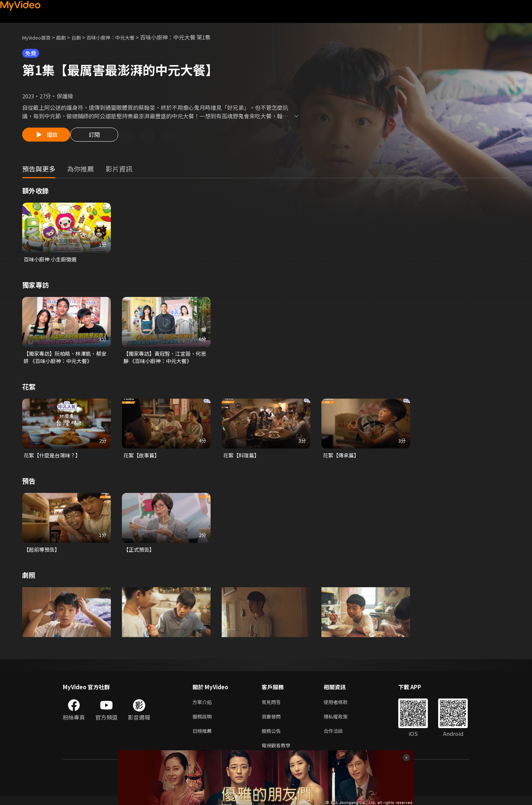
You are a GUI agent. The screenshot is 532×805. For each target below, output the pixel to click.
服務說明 (204, 723)
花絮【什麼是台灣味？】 (54, 459)
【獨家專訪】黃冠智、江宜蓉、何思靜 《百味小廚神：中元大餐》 (165, 360)
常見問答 (273, 707)
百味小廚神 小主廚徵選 (52, 261)
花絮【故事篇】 (143, 459)
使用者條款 (342, 707)
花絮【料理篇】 (243, 459)
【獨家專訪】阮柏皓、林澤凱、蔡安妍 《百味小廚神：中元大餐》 (65, 360)
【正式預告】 (140, 554)
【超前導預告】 (43, 554)
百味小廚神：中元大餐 (122, 37)
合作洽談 (339, 738)
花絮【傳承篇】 (342, 459)
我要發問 (273, 723)
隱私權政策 (342, 723)
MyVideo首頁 (39, 37)
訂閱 (100, 137)
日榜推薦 (204, 738)
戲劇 (67, 37)
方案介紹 (204, 707)
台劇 (83, 37)
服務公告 (273, 738)
